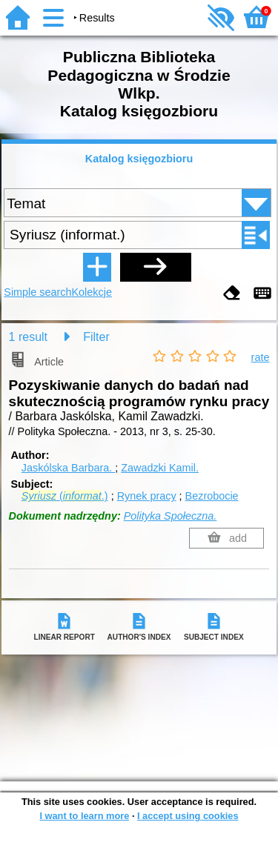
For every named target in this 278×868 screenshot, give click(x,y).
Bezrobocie (212, 496)
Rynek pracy (147, 496)
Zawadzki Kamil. (160, 468)
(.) (65, 496)
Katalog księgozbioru (139, 159)
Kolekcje (92, 292)
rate (261, 357)
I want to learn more (84, 816)
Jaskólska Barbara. (68, 468)
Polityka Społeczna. (171, 516)
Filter (96, 337)
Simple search (37, 292)
